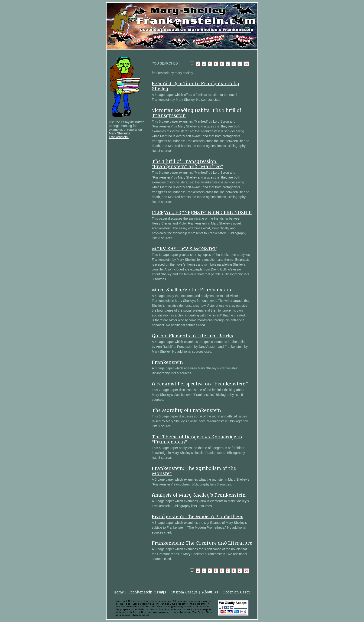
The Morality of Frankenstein (186, 410)
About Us (210, 592)
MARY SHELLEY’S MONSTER (184, 249)
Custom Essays (184, 592)
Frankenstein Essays (147, 592)
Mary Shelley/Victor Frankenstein (192, 290)
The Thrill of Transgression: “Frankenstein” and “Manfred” (187, 164)
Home (119, 592)
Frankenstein (167, 362)
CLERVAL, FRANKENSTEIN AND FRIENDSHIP (202, 213)
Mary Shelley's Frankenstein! (119, 135)
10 (246, 64)
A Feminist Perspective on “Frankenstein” (200, 384)
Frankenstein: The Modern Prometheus (198, 517)
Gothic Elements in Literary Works (192, 336)
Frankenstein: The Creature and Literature (202, 543)
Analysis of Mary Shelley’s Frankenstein (199, 495)
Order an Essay (237, 592)
